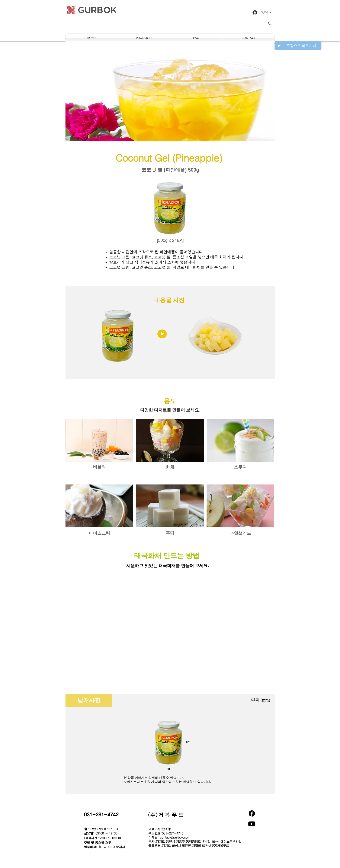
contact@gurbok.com (175, 837)
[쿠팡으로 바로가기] (298, 46)
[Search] (270, 23)
